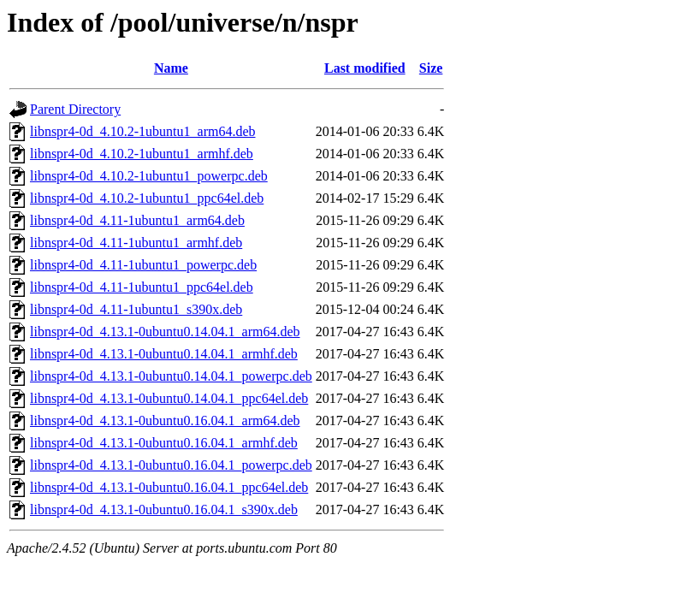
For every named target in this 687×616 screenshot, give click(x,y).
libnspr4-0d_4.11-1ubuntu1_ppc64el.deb (142, 287)
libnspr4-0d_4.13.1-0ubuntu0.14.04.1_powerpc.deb (171, 376)
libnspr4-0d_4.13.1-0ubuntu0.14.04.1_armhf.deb (164, 354)
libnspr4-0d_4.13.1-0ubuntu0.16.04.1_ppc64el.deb (169, 487)
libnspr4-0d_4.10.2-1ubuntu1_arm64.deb (143, 131)
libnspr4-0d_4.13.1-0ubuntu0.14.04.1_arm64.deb (165, 332)
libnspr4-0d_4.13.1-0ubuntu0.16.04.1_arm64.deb (165, 421)
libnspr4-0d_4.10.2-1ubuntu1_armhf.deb (142, 154)
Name (171, 68)
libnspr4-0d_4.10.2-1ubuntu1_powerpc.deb (149, 176)
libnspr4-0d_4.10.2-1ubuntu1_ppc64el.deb (147, 198)
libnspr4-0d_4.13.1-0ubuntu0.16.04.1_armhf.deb (164, 443)
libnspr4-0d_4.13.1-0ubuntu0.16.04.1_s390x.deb (164, 509)
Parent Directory (75, 109)
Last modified (365, 68)
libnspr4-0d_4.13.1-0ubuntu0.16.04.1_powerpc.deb (171, 465)
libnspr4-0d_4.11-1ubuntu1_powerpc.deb (143, 265)
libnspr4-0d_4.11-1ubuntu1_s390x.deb (136, 309)
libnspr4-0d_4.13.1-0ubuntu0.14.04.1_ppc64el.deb (169, 398)
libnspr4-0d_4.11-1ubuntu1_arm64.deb (137, 220)
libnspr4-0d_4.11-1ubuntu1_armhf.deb (136, 243)
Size (431, 68)
